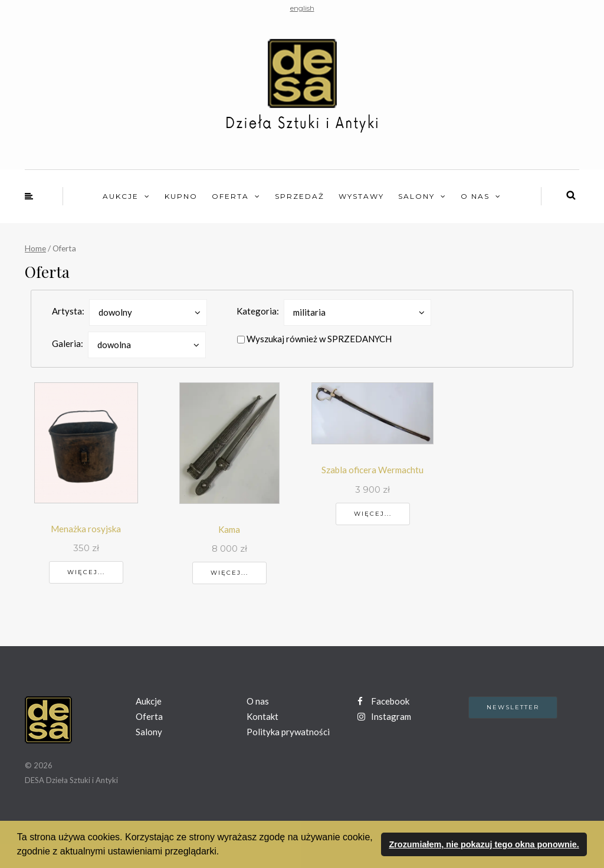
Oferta (230, 196)
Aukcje (121, 196)
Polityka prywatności (288, 732)
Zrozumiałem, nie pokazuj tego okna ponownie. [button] (484, 844)
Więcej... (86, 572)
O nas (475, 196)
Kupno (181, 196)
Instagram (384, 716)
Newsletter (513, 707)
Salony (416, 196)
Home (35, 248)
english (302, 8)
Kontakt (262, 716)
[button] (224, 853)
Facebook (383, 701)
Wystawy (361, 196)
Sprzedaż (300, 196)
